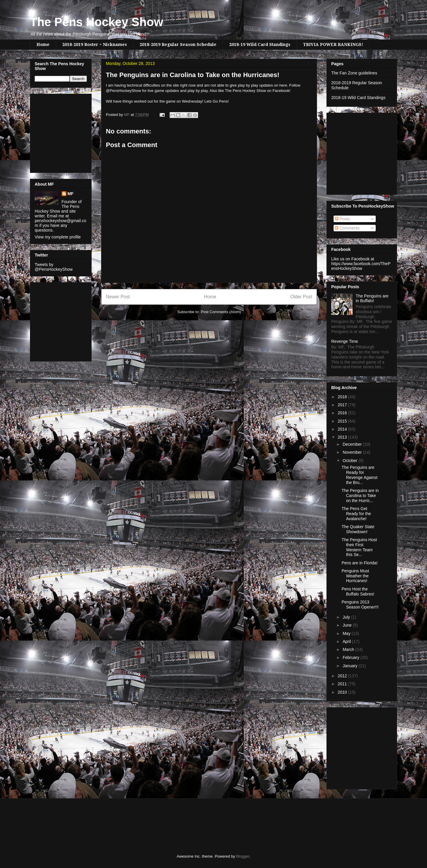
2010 (343, 692)
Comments (347, 228)
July (347, 617)
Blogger (243, 856)
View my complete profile (58, 237)
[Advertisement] (52, 132)
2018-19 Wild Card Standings (260, 44)
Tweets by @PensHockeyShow (54, 267)
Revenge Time (345, 341)
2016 (343, 413)
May (347, 633)
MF (71, 194)
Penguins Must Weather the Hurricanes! (355, 576)
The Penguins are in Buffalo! (372, 298)
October (350, 461)
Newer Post (118, 297)
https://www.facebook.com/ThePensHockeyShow (361, 266)
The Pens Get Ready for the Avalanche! (356, 514)
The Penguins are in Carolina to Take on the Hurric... (360, 496)
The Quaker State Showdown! (358, 529)
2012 (343, 676)
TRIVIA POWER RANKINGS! (333, 44)
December (353, 444)
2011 (343, 684)
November (353, 452)
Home (43, 44)
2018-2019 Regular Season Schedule (178, 44)
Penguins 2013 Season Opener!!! (360, 605)
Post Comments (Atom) (221, 312)
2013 (343, 437)
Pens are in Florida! (360, 563)
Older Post (301, 297)
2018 (343, 397)
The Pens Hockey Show (97, 22)
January (350, 666)
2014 (343, 429)
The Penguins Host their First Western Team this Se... (359, 547)
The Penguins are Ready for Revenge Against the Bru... (360, 475)
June (348, 625)
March (349, 649)
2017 (343, 405)
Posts (342, 219)
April (347, 641)
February (351, 657)
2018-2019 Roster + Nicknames (95, 44)
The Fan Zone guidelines (354, 73)
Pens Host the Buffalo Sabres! (358, 591)
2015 (343, 421)
